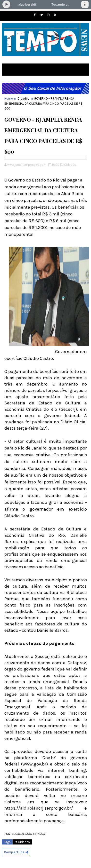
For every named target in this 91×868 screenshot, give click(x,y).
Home (9, 99)
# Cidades (23, 842)
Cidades (23, 99)
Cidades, (70, 165)
